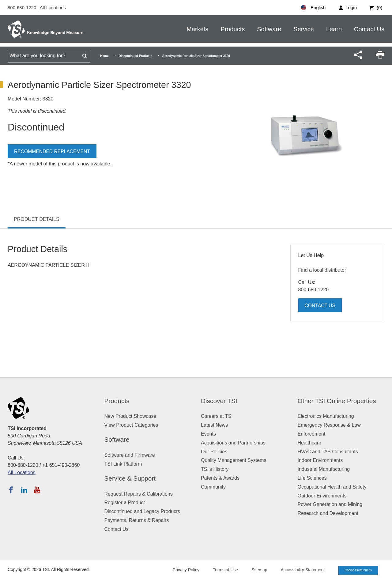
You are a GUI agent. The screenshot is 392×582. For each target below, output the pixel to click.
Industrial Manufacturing (324, 469)
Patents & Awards (220, 478)
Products (233, 29)
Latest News (214, 425)
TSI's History (215, 469)
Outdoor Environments (322, 496)
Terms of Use (221, 570)
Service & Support (130, 478)
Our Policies (214, 452)
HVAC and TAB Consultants (328, 452)
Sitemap (255, 570)
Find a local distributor (322, 270)
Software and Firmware (130, 455)
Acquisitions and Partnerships (233, 443)
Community (213, 487)
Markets (197, 29)
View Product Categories (131, 425)
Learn (334, 29)
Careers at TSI (217, 416)
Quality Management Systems (234, 460)
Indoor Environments (320, 460)
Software (269, 29)
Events (208, 434)
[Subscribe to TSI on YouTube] (37, 490)
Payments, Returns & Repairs (137, 520)
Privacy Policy (181, 570)
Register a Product (125, 503)
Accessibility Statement (298, 570)
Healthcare (309, 443)
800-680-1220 (23, 8)
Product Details (37, 219)
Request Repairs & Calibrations (139, 494)
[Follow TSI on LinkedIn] (24, 490)
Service (304, 29)
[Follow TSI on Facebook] (11, 490)
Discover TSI (219, 401)
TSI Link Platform (123, 464)
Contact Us (369, 29)
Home (104, 56)
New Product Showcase (130, 416)
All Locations (53, 8)
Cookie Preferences (356, 570)
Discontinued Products (136, 56)
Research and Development (328, 513)
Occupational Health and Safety (332, 487)
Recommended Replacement (53, 151)
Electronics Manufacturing (326, 416)
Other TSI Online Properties (337, 401)
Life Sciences (312, 478)
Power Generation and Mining (330, 504)
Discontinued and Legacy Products (142, 511)
